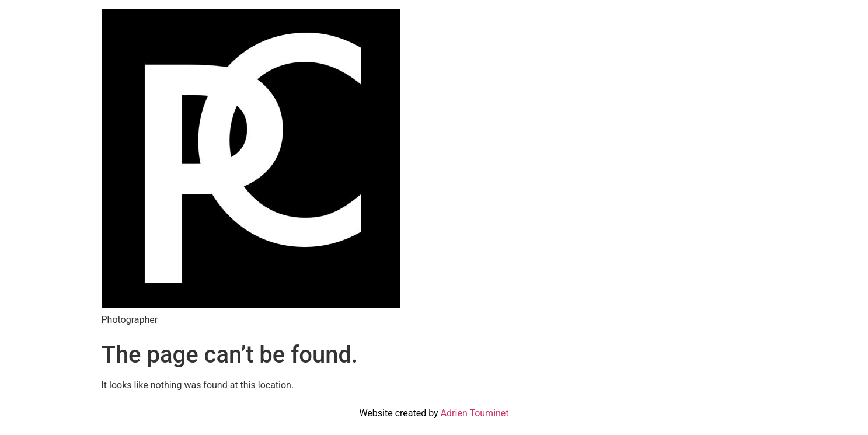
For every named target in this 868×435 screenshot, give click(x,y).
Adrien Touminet (475, 413)
